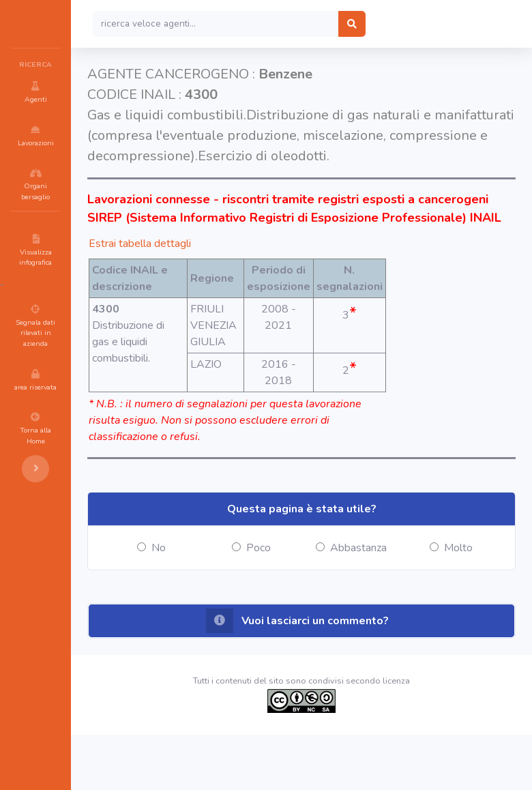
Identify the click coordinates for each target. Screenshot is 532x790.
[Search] (298, 24)
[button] (342, 676)
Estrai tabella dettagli (222, 282)
